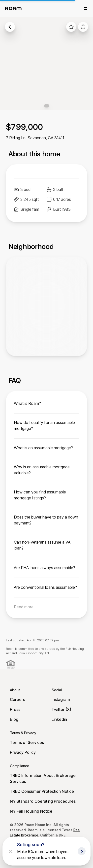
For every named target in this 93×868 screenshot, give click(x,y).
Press (15, 709)
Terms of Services (27, 742)
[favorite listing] (71, 27)
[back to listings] (10, 27)
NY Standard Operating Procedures (43, 801)
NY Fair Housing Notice (31, 811)
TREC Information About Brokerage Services (43, 778)
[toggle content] (46, 403)
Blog (14, 719)
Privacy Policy (23, 752)
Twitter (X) (61, 709)
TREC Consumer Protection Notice (42, 791)
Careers (17, 699)
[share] (83, 27)
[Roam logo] (13, 8)
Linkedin (59, 719)
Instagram (61, 699)
